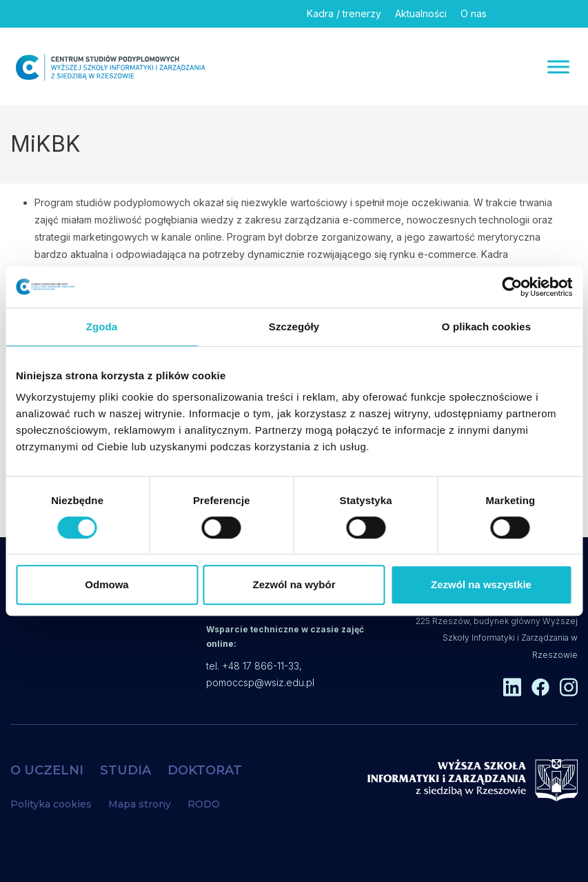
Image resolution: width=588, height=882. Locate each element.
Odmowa (107, 584)
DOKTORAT (205, 770)
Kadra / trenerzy (344, 13)
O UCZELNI (47, 770)
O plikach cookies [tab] (486, 327)
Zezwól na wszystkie (481, 584)
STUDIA (125, 770)
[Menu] (558, 67)
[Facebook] (535, 14)
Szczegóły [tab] (294, 327)
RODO (204, 804)
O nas (474, 13)
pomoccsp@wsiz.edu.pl (260, 682)
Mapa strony (140, 804)
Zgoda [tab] (102, 327)
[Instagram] (562, 14)
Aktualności (421, 13)
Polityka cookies (51, 804)
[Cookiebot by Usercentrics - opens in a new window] (512, 287)
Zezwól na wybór (294, 584)
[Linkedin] (507, 14)
